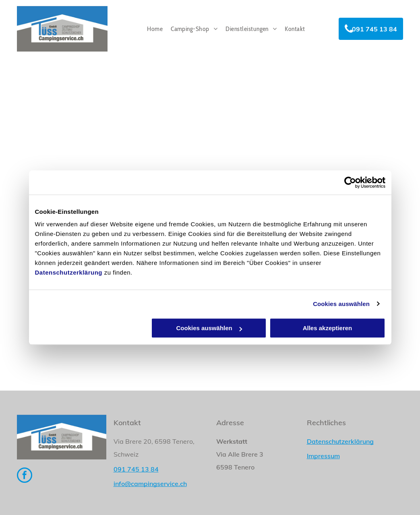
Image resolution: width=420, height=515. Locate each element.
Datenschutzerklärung (69, 272)
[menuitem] (155, 29)
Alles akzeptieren (328, 328)
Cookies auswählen (341, 304)
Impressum (323, 456)
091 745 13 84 (136, 469)
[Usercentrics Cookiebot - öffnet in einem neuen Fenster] (350, 182)
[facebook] (25, 476)
